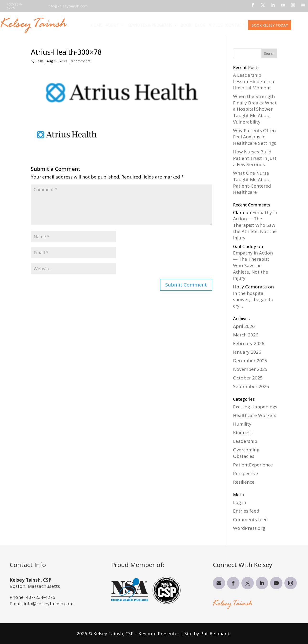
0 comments (81, 61)
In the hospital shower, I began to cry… (253, 300)
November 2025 (250, 369)
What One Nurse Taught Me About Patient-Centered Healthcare (252, 183)
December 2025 (250, 361)
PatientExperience (253, 465)
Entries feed (246, 511)
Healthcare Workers (255, 415)
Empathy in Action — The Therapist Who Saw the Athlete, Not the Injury (255, 225)
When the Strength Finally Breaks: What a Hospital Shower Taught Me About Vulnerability (255, 109)
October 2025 (248, 378)
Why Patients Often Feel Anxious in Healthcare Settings (255, 137)
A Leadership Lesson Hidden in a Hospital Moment (254, 81)
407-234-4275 (41, 597)
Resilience (244, 482)
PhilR (39, 61)
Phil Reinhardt (216, 633)
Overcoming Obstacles (246, 453)
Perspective (246, 473)
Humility (242, 424)
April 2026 (244, 326)
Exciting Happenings (255, 407)
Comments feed (250, 520)
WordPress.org (249, 528)
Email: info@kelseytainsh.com (42, 604)
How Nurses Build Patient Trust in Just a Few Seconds (255, 158)
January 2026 (247, 352)
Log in (240, 502)
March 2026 (246, 335)
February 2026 (249, 343)
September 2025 (251, 386)
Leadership (245, 441)
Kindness (243, 433)
